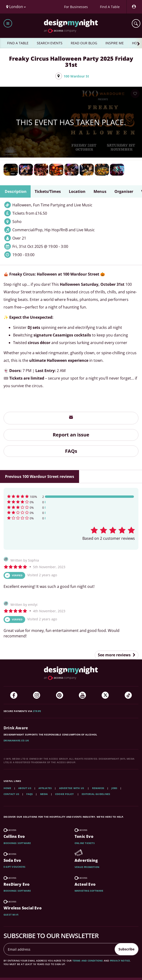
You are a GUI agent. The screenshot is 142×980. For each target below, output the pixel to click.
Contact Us (11, 794)
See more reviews (117, 655)
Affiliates (45, 788)
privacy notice (120, 961)
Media (44, 794)
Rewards (98, 788)
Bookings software (17, 843)
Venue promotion (87, 867)
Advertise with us (72, 788)
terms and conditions (88, 961)
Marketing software (89, 891)
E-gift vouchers (14, 867)
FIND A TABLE (18, 43)
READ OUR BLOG (84, 43)
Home (7, 788)
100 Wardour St (76, 76)
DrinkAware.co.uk (16, 740)
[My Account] (134, 7)
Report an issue (71, 435)
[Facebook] (14, 695)
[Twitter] (105, 695)
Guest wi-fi (11, 915)
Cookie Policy (65, 794)
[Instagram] (37, 695)
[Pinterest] (60, 695)
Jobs (114, 788)
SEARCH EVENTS (50, 43)
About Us (25, 788)
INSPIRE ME (115, 43)
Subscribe (126, 949)
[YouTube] (82, 695)
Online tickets (85, 843)
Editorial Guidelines (96, 794)
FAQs (71, 451)
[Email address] (59, 949)
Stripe (37, 711)
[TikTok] (128, 695)
